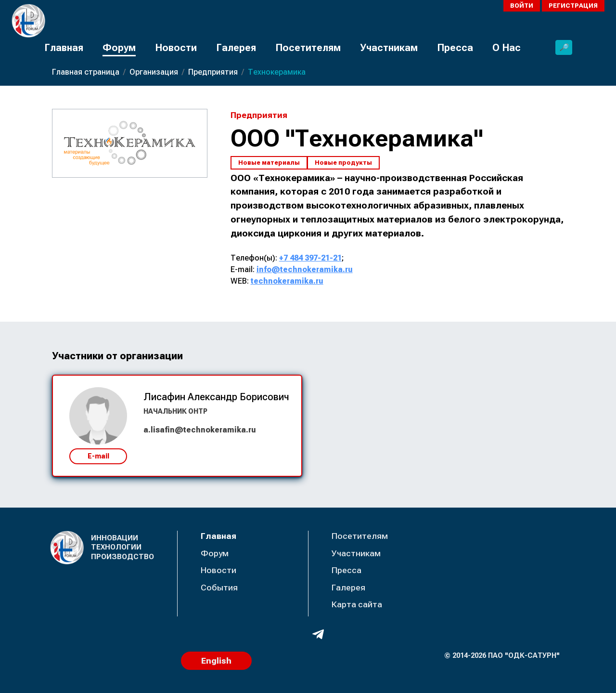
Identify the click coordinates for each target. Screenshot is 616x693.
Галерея (236, 48)
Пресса (455, 48)
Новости (176, 48)
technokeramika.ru (287, 281)
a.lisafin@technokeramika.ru (200, 430)
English (216, 661)
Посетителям (308, 48)
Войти (522, 6)
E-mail (98, 456)
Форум (119, 48)
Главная (64, 48)
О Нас (507, 48)
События (219, 588)
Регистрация (573, 6)
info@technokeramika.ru (305, 269)
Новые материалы (269, 163)
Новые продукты (343, 163)
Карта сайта (357, 604)
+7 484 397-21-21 (310, 258)
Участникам (389, 48)
